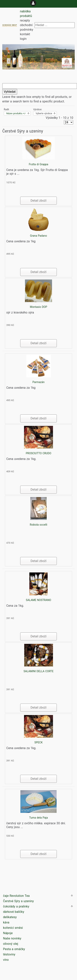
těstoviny (9, 954)
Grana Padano (39, 236)
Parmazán (38, 382)
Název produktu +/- (16, 113)
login (23, 39)
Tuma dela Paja (38, 818)
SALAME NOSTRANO (38, 600)
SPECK (39, 742)
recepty (25, 20)
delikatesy (10, 917)
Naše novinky (12, 938)
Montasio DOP (39, 307)
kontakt (25, 34)
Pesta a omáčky (14, 949)
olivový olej (11, 944)
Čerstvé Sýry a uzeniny (18, 901)
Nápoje (8, 933)
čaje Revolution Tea (16, 896)
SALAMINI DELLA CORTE (38, 671)
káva (6, 922)
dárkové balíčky (14, 912)
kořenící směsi (13, 928)
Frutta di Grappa (38, 164)
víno (6, 960)
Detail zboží (38, 201)
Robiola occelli (38, 525)
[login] (33, 3)
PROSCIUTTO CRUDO (38, 453)
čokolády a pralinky (16, 906)
